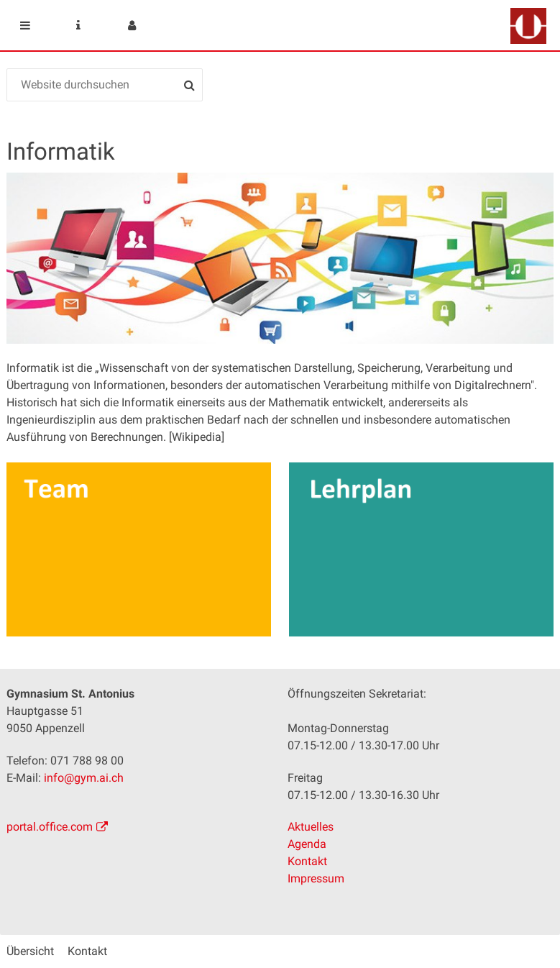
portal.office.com (50, 827)
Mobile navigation (25, 25)
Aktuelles (311, 827)
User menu (132, 25)
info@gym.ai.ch (84, 778)
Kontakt (307, 861)
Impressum (316, 878)
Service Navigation (78, 25)
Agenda (307, 844)
